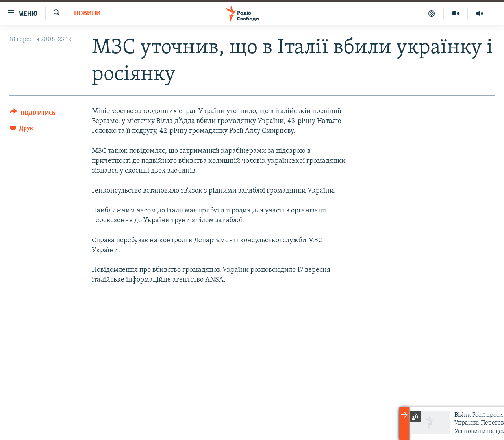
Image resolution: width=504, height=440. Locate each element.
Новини (87, 14)
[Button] (33, 114)
